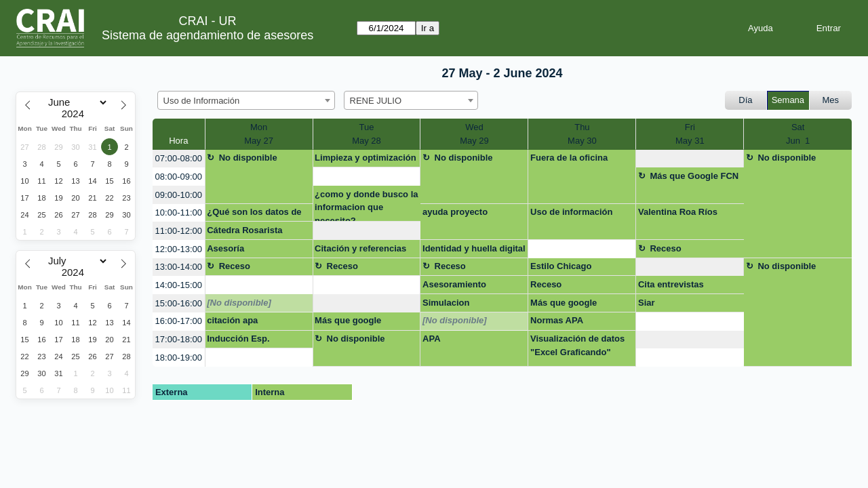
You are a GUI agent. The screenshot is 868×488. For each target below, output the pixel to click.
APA (431, 339)
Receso (665, 248)
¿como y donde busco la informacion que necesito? (366, 206)
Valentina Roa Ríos (678, 212)
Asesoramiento (454, 284)
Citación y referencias (360, 248)
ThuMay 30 (582, 134)
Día (745, 100)
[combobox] (246, 100)
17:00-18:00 (179, 339)
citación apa (232, 320)
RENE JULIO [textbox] (376, 101)
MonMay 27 (259, 134)
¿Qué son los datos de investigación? (254, 214)
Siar (647, 303)
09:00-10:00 (179, 195)
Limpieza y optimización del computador (366, 160)
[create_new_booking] (690, 159)
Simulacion (446, 303)
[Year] (76, 114)
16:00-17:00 (179, 321)
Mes (831, 100)
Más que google (564, 303)
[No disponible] (239, 303)
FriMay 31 (690, 134)
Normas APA (557, 320)
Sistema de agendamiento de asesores (208, 35)
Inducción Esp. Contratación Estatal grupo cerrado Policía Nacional (252, 341)
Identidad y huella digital (474, 248)
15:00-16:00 (179, 303)
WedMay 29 (474, 134)
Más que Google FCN (694, 176)
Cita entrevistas (671, 284)
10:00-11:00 (179, 212)
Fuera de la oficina (569, 158)
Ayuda (761, 28)
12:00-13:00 (179, 249)
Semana (788, 100)
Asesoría (225, 248)
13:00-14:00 (179, 267)
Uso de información (571, 212)
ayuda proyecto (455, 212)
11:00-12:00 (179, 231)
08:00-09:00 (179, 177)
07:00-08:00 (179, 158)
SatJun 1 (798, 134)
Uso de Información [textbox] (202, 101)
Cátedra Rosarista (244, 230)
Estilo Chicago (561, 266)
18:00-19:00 (179, 358)
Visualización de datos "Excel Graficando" (577, 345)
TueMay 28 (367, 134)
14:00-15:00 (179, 285)
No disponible (248, 158)
